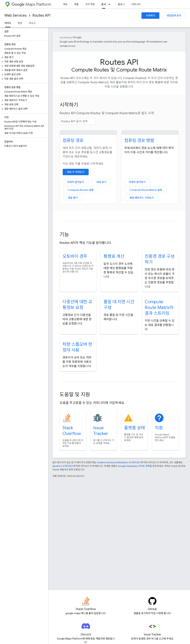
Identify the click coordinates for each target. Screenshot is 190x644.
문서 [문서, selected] (104, 4)
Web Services (15, 15)
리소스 (32, 23)
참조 (20, 23)
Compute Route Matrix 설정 (146, 190)
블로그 (121, 4)
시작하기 (150, 16)
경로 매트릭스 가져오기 (142, 198)
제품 (76, 4)
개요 (65, 4)
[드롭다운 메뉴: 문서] (110, 4)
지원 (159, 428)
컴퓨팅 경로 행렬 (139, 141)
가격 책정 (90, 4)
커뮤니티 (136, 4)
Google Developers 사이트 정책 (134, 466)
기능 (64, 234)
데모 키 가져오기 (76, 172)
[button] (23, 57)
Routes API (41, 15)
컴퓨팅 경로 (73, 141)
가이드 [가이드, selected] (8, 23)
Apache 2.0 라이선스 (63, 466)
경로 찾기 (73, 198)
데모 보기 (101, 182)
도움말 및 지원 (75, 394)
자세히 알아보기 (76, 182)
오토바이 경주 (75, 256)
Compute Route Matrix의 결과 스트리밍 (159, 308)
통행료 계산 (114, 256)
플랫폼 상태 (134, 428)
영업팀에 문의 (174, 16)
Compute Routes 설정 (81, 190)
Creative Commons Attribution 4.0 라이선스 (119, 462)
